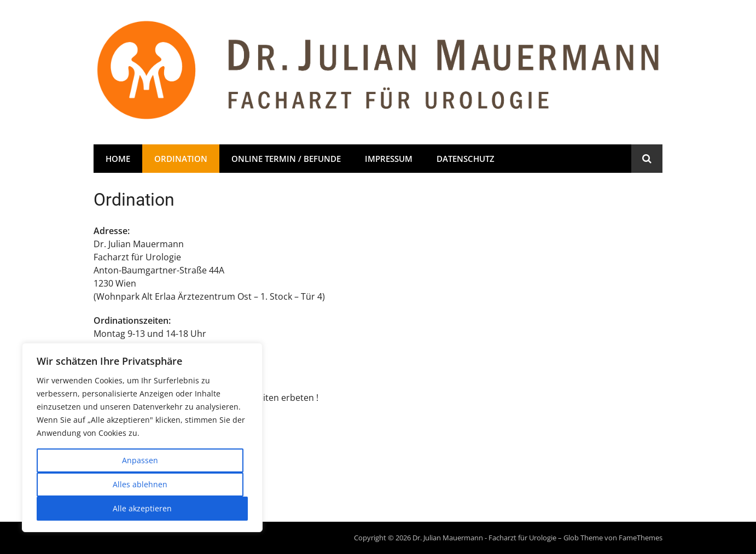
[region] (142, 438)
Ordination (181, 159)
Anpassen (140, 460)
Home (118, 159)
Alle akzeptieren (142, 508)
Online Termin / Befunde (286, 159)
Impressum (389, 159)
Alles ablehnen (140, 484)
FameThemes (641, 538)
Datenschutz (466, 159)
